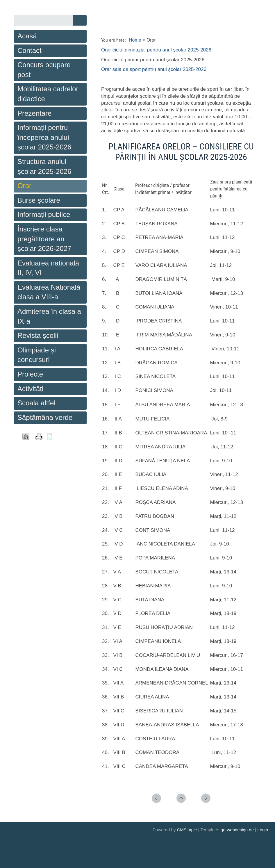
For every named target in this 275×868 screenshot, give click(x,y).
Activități (30, 389)
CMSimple (187, 830)
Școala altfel (36, 403)
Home (135, 40)
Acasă (27, 36)
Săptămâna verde (45, 417)
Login (263, 830)
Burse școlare (39, 200)
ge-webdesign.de (237, 830)
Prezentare (34, 113)
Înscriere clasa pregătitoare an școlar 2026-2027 (44, 239)
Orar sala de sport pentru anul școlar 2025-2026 (154, 69)
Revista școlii (38, 335)
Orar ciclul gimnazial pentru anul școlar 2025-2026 (156, 50)
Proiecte (30, 374)
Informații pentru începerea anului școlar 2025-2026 (44, 137)
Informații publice (44, 214)
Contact (30, 50)
